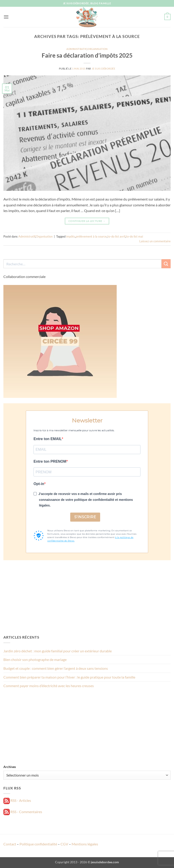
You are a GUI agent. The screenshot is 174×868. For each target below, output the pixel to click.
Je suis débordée (104, 69)
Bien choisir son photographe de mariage (35, 659)
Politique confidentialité (38, 844)
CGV (64, 844)
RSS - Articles (17, 800)
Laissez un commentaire (155, 241)
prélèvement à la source (91, 236)
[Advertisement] (87, 597)
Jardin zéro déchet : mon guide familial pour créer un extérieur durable (58, 651)
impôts (71, 236)
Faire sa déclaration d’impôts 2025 (87, 55)
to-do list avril (116, 236)
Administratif (76, 49)
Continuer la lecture (87, 221)
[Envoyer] (166, 264)
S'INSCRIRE (85, 517)
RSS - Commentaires (23, 812)
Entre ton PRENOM (50, 461)
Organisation (97, 49)
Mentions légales (85, 844)
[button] (6, 17)
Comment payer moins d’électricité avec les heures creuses (49, 686)
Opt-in (39, 484)
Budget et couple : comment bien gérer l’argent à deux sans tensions (56, 668)
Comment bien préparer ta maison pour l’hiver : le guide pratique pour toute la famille (69, 677)
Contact (10, 844)
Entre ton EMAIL (48, 439)
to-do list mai (134, 236)
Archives (10, 767)
